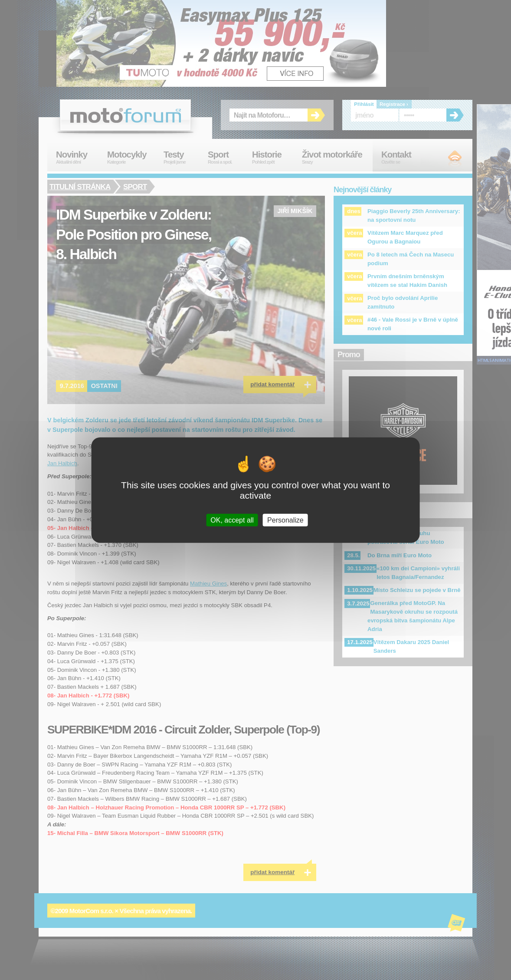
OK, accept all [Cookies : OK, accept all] (232, 520)
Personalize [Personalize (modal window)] (285, 520)
